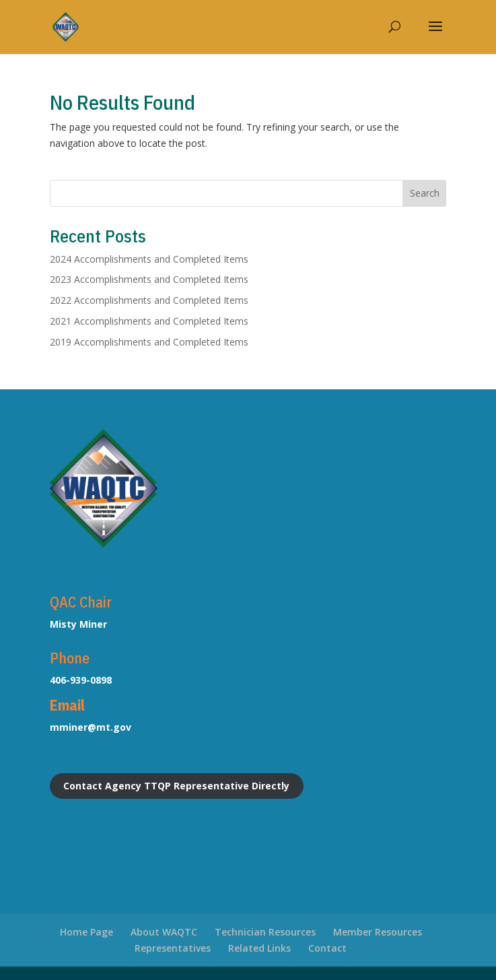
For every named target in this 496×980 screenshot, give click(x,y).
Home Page (86, 932)
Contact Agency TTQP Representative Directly (176, 786)
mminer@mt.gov (91, 727)
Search (425, 193)
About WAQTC (164, 932)
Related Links (259, 948)
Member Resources (378, 932)
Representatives (173, 948)
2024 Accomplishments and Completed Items (149, 259)
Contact (327, 948)
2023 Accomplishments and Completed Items (149, 279)
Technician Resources (265, 932)
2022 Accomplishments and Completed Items (149, 300)
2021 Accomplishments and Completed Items (149, 321)
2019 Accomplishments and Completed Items (149, 342)
